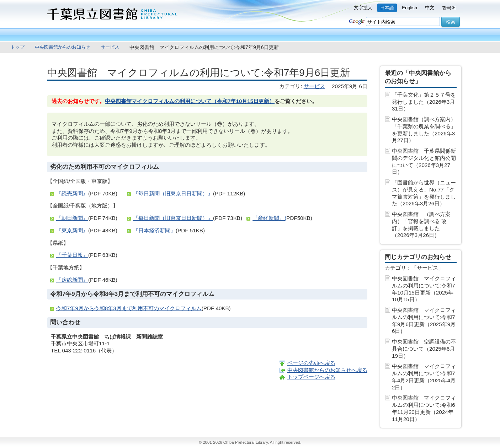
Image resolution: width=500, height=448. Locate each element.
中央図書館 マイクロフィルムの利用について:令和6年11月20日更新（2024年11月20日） (424, 408)
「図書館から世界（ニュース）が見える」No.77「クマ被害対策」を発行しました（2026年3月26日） (424, 193)
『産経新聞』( (269, 218)
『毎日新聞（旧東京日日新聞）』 (173, 193)
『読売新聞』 (72, 193)
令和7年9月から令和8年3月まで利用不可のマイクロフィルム (129, 308)
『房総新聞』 (72, 280)
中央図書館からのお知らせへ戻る (327, 370)
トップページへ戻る (311, 377)
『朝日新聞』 (72, 218)
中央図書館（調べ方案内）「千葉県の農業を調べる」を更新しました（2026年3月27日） (424, 130)
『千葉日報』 (72, 255)
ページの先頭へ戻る (311, 363)
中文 (430, 8)
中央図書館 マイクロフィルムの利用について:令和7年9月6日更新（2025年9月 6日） (424, 320)
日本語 (387, 8)
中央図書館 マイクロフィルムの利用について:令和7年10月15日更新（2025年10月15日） (424, 289)
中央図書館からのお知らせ (63, 47)
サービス (110, 47)
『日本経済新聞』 (154, 230)
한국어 (449, 8)
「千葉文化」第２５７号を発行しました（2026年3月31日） (424, 102)
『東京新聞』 (72, 230)
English (409, 8)
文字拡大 (363, 8)
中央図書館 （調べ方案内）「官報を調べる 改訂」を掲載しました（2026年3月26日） (421, 225)
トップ (18, 47)
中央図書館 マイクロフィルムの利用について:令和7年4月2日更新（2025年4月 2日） (424, 377)
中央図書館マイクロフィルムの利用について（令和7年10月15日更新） (190, 101)
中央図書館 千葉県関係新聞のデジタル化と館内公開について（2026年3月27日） (424, 161)
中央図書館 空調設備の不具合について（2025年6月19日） (424, 349)
